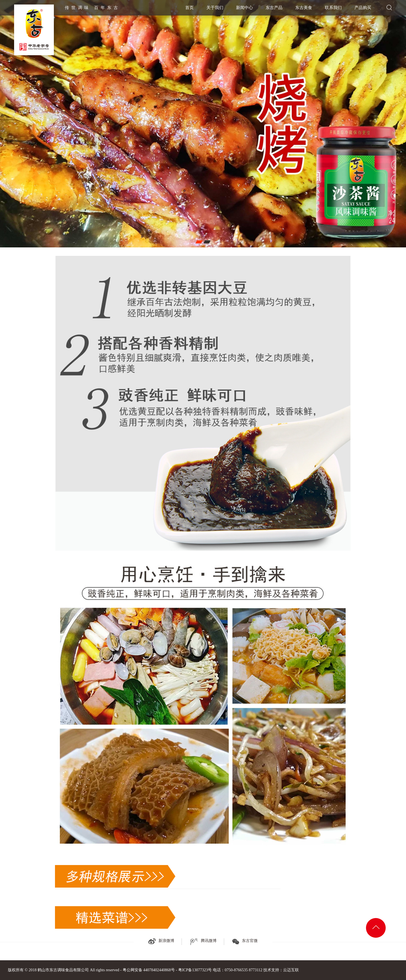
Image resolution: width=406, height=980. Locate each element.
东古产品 (274, 8)
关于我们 (215, 8)
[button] (199, 242)
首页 (189, 8)
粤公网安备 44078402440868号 (149, 970)
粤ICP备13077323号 (195, 970)
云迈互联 (291, 970)
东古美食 (304, 8)
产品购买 (363, 8)
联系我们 (333, 8)
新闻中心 (244, 8)
